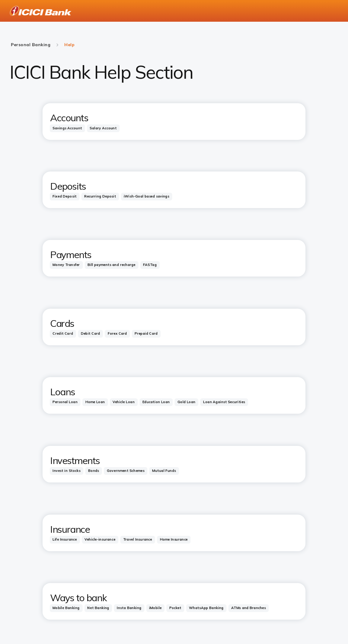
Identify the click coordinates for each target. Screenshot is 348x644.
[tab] (67, 128)
